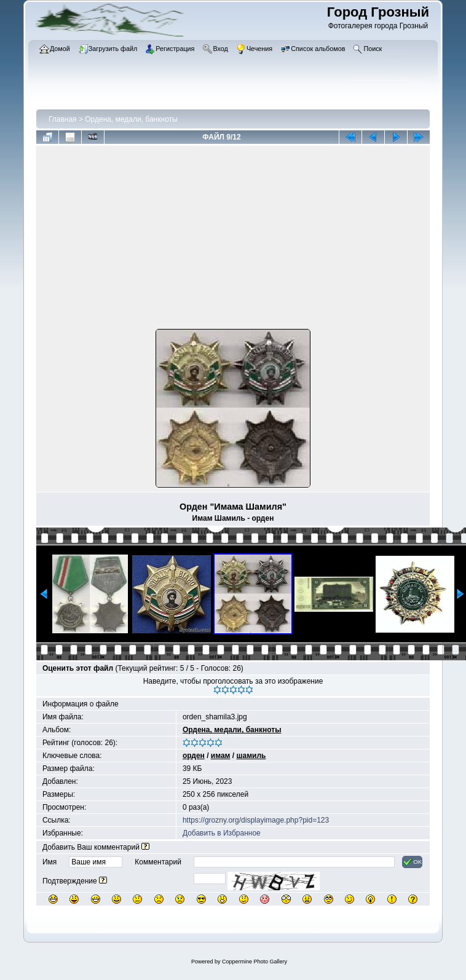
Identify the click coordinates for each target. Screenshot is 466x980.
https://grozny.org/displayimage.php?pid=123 (256, 820)
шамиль (251, 756)
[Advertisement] (233, 240)
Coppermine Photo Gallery (255, 962)
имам (221, 756)
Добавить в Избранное (222, 833)
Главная (63, 119)
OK (412, 862)
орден (194, 756)
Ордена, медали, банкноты (131, 119)
